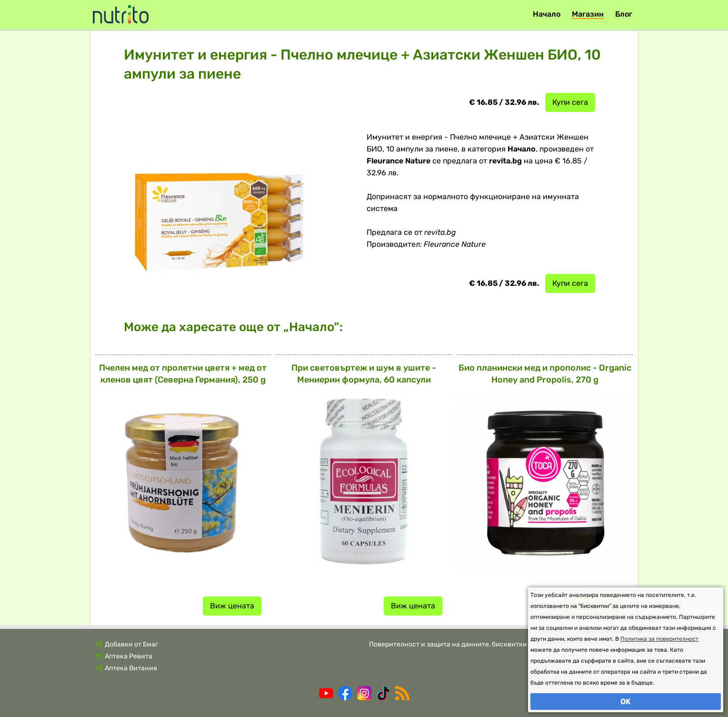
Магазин (588, 14)
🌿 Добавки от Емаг (127, 644)
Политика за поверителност (659, 639)
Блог (624, 14)
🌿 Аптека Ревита (124, 656)
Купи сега (570, 102)
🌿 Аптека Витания (126, 668)
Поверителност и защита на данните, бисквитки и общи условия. (475, 644)
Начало (547, 14)
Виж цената (232, 606)
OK (626, 702)
